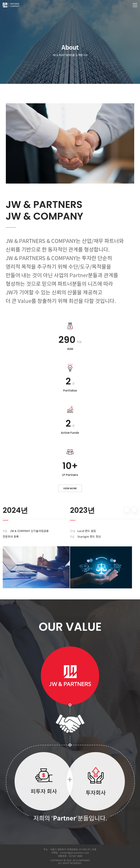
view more (70, 488)
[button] (127, 510)
